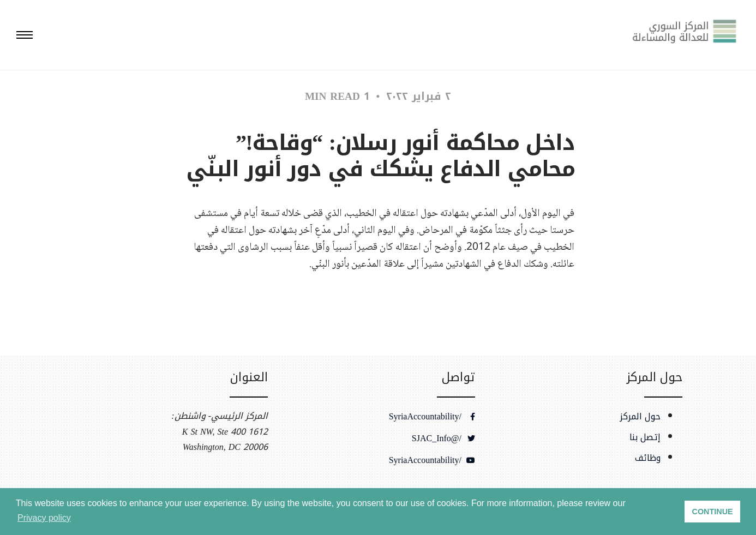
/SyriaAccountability (432, 417)
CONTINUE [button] (713, 512)
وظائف (648, 458)
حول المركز (640, 417)
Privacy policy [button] (44, 518)
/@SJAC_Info (443, 438)
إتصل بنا (645, 437)
